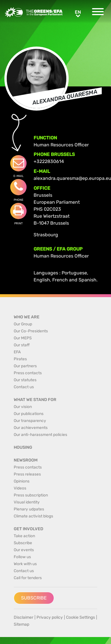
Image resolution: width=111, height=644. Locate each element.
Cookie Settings (80, 617)
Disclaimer (24, 617)
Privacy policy (50, 617)
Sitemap (21, 624)
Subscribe (34, 598)
